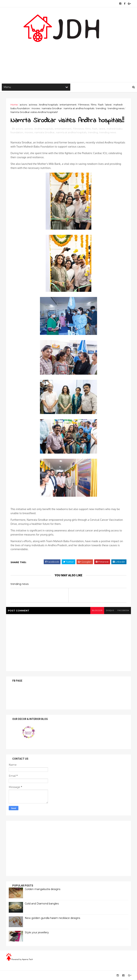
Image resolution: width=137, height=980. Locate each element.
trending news (116, 108)
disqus (110, 610)
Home (14, 105)
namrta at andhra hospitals (79, 108)
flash (101, 105)
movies (36, 108)
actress (33, 105)
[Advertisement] (68, 54)
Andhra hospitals (48, 105)
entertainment (68, 105)
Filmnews (84, 105)
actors (23, 105)
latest (108, 105)
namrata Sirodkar (52, 108)
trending (101, 108)
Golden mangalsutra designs (43, 889)
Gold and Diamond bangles (42, 904)
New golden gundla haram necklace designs (52, 918)
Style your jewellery (37, 932)
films (94, 105)
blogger (97, 610)
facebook (123, 610)
